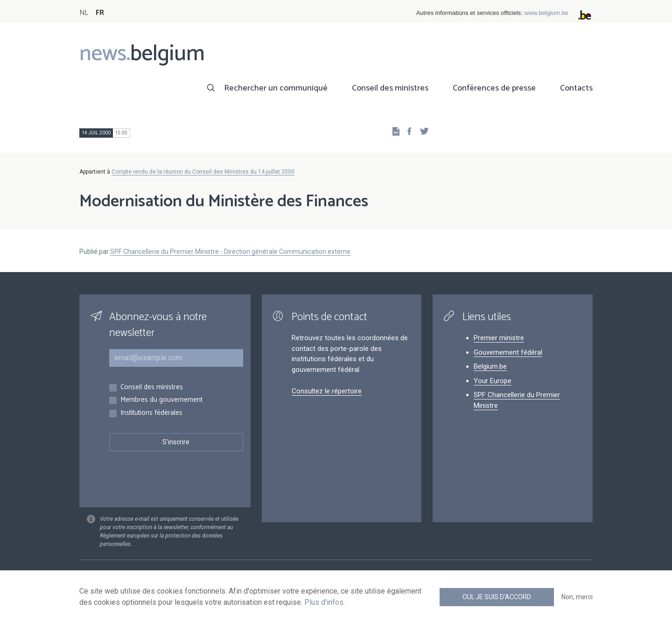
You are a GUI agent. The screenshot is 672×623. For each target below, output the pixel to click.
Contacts (576, 88)
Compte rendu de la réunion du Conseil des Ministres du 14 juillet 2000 (203, 172)
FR (100, 13)
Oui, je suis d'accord (497, 597)
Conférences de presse (494, 88)
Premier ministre (499, 338)
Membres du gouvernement (161, 400)
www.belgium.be (546, 13)
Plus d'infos (324, 602)
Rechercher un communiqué (276, 88)
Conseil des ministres (390, 88)
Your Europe (493, 381)
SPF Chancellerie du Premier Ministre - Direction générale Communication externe (230, 252)
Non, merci (577, 597)
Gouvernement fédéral (508, 352)
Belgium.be (490, 366)
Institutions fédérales (151, 413)
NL (84, 13)
